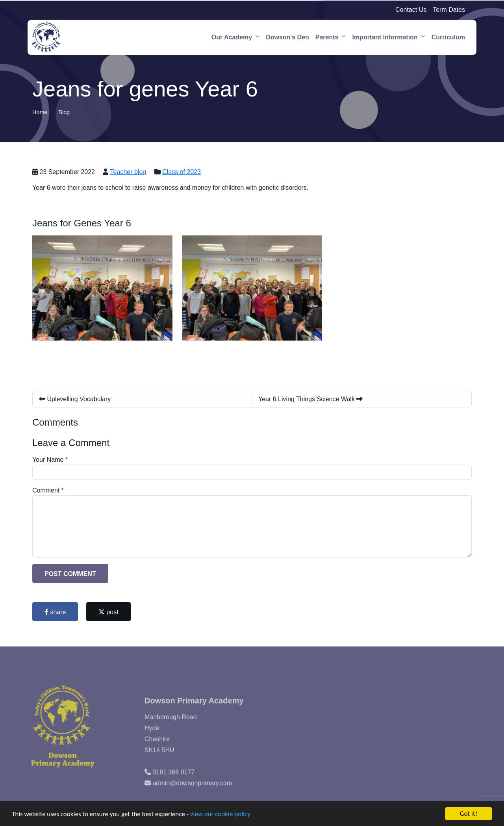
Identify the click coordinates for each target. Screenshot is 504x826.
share (55, 612)
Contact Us (411, 10)
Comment (46, 490)
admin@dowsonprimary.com (192, 794)
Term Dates (449, 10)
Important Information (385, 37)
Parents (327, 37)
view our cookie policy (220, 814)
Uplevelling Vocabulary (75, 399)
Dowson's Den (287, 37)
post (108, 612)
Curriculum (448, 37)
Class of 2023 (182, 172)
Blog (64, 112)
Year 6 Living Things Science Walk (310, 399)
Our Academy (232, 37)
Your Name (48, 460)
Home (40, 112)
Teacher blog (128, 172)
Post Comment (70, 574)
